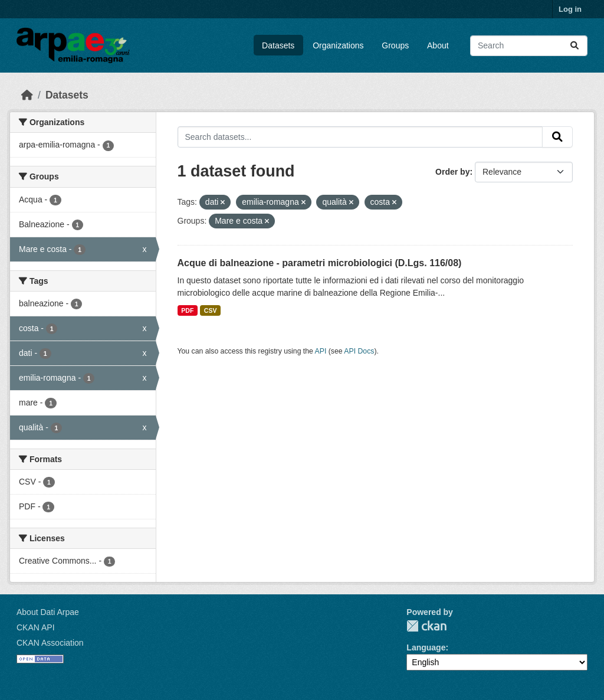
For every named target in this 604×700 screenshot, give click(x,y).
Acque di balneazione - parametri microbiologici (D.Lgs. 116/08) (320, 263)
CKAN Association (50, 643)
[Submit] (575, 46)
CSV (211, 310)
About (438, 45)
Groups (395, 45)
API (321, 351)
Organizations (338, 45)
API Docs (359, 351)
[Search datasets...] (529, 46)
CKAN (426, 626)
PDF (187, 310)
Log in (570, 9)
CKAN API (36, 627)
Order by (452, 172)
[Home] (27, 95)
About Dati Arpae (48, 612)
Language (426, 647)
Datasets (278, 45)
